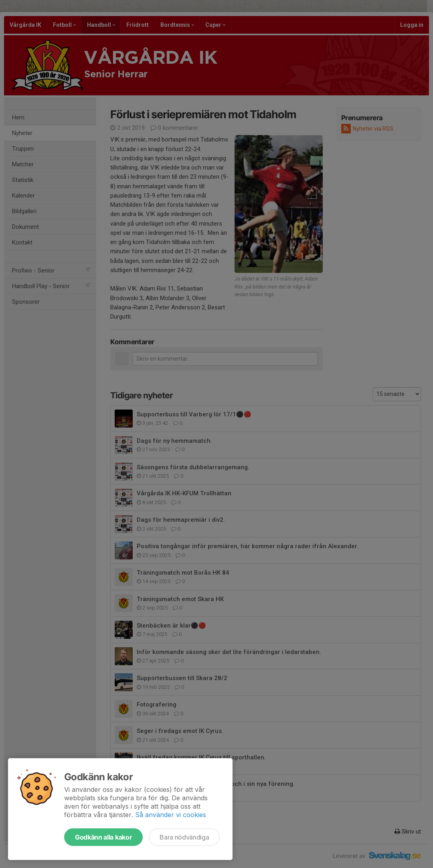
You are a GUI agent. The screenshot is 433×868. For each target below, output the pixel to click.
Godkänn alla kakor (103, 837)
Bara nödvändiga (184, 837)
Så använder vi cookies (171, 815)
